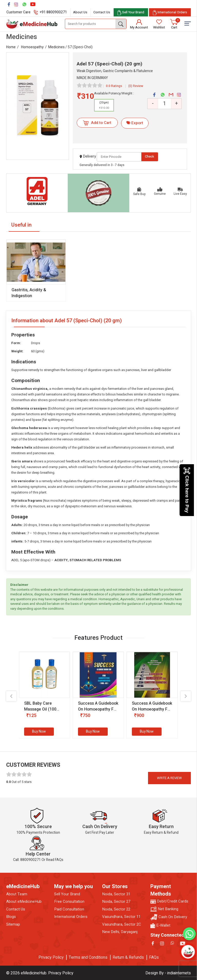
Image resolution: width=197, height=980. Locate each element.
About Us (80, 12)
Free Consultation (69, 902)
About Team (17, 894)
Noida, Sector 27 (116, 902)
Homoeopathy (32, 47)
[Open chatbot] (188, 952)
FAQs (154, 957)
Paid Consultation (69, 909)
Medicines (56, 47)
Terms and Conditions (88, 957)
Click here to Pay (187, 490)
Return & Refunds (128, 957)
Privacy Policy (51, 957)
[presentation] (11, 696)
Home (11, 47)
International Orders (71, 917)
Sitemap (13, 924)
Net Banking (164, 909)
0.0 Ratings (114, 86)
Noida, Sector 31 (116, 894)
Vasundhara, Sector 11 (121, 917)
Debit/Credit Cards (169, 901)
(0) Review (136, 86)
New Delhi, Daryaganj (120, 932)
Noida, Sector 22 (116, 909)
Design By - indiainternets (168, 973)
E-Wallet (160, 925)
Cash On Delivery (169, 917)
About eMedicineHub (24, 902)
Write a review (169, 778)
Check (150, 156)
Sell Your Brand (67, 894)
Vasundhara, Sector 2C (122, 924)
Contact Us (102, 12)
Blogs (11, 917)
